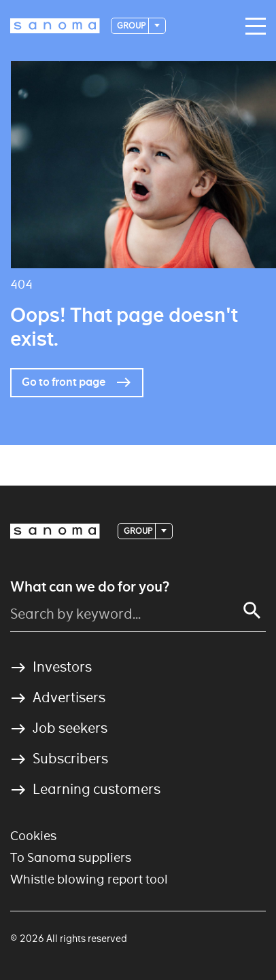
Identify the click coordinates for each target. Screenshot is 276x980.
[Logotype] (55, 26)
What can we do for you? (90, 587)
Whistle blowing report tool (89, 879)
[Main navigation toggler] (252, 26)
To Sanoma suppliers (71, 857)
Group (132, 25)
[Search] (252, 611)
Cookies (33, 836)
